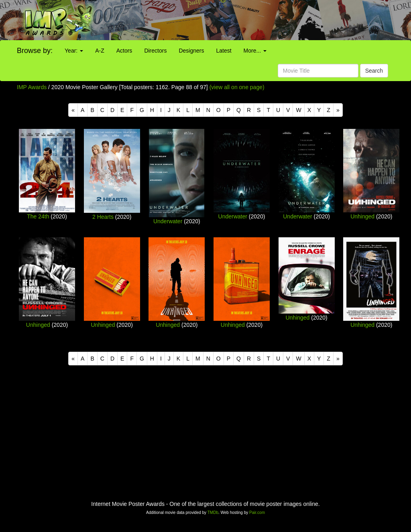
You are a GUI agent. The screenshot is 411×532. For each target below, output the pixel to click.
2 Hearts (103, 217)
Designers (191, 51)
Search (374, 71)
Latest (224, 51)
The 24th (38, 216)
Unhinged (362, 216)
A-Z (100, 51)
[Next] (338, 110)
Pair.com (257, 513)
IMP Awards (32, 87)
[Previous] (73, 110)
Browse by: (35, 51)
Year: (74, 51)
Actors (124, 51)
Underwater (168, 221)
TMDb (213, 513)
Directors (155, 51)
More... (255, 51)
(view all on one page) (237, 87)
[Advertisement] (257, 20)
